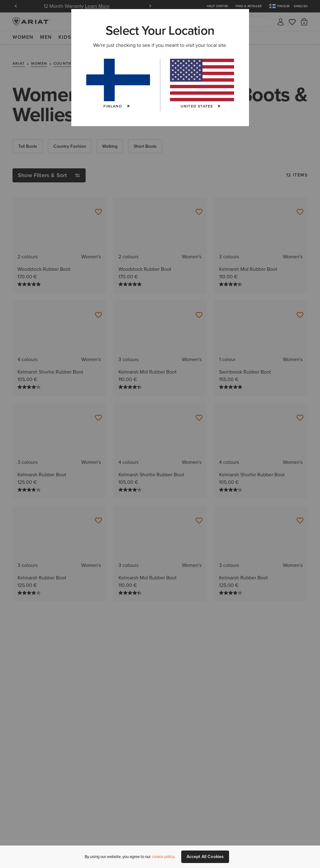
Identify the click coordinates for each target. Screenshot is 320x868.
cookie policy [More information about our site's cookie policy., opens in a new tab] (163, 857)
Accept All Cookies (205, 857)
